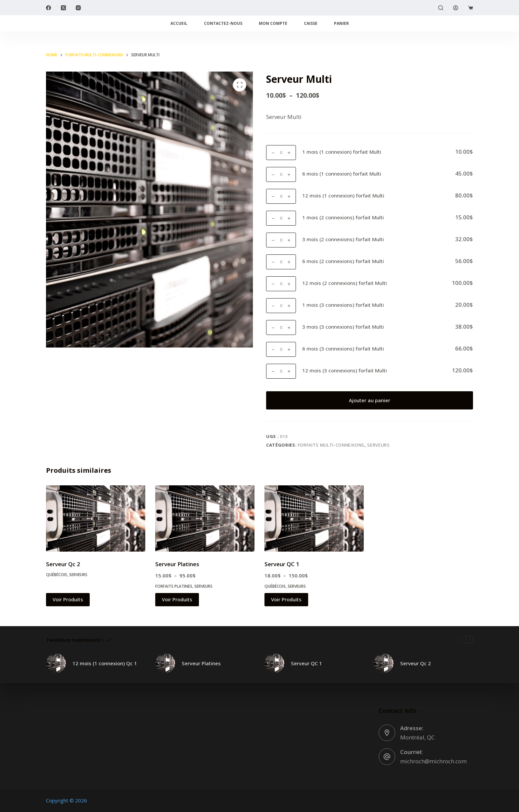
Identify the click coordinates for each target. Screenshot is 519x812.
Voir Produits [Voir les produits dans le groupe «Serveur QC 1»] (286, 599)
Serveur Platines (177, 564)
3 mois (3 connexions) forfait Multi (343, 327)
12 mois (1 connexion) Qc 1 (105, 663)
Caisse (311, 23)
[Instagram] (78, 8)
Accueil (179, 23)
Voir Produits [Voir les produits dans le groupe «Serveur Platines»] (177, 599)
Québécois (57, 575)
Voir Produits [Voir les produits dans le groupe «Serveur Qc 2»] (68, 599)
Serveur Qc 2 (63, 564)
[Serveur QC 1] (314, 518)
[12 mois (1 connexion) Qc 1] (56, 663)
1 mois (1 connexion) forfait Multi (342, 152)
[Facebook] (48, 8)
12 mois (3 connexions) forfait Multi (345, 370)
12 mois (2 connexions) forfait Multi (345, 283)
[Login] (456, 8)
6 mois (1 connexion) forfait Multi (342, 174)
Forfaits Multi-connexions (331, 445)
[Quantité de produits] (281, 153)
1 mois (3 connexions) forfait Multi (343, 305)
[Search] (441, 8)
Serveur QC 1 (282, 564)
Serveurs (378, 445)
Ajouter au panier (370, 400)
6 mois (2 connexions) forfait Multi (343, 261)
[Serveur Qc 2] (96, 518)
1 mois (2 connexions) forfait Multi (343, 217)
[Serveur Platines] (205, 518)
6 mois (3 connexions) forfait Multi (343, 349)
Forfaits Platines (174, 586)
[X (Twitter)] (63, 8)
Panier (341, 23)
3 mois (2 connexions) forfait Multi (343, 239)
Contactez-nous (223, 23)
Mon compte (273, 23)
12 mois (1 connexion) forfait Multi (343, 195)
